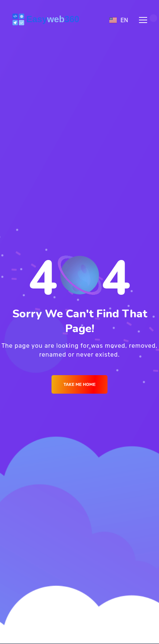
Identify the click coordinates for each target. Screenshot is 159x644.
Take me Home (79, 384)
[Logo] (47, 20)
